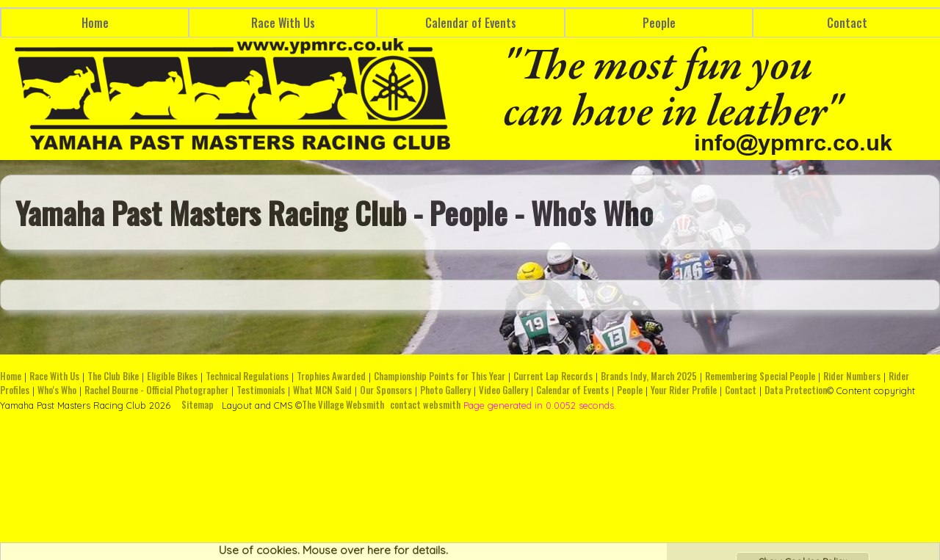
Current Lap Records (553, 376)
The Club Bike (113, 376)
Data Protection (796, 390)
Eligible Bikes (172, 376)
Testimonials (261, 390)
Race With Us (283, 23)
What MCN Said (322, 390)
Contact (741, 390)
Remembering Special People (760, 376)
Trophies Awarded (331, 376)
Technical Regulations (247, 376)
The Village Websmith (343, 405)
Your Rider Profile (684, 390)
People (659, 23)
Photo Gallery (445, 390)
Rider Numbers (852, 376)
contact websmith (425, 405)
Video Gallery (503, 390)
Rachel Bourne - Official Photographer (156, 390)
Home (95, 23)
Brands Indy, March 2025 (649, 376)
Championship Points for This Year (440, 376)
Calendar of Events (471, 23)
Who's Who (57, 390)
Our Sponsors (386, 390)
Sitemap (198, 405)
